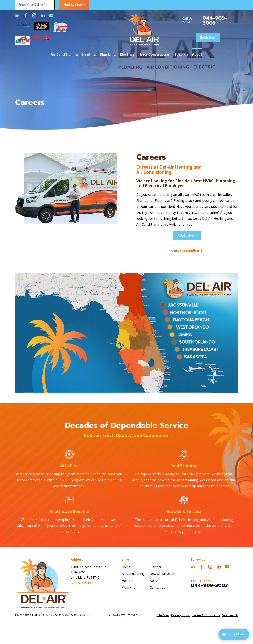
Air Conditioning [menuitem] (64, 54)
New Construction (162, 574)
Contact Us (157, 588)
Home (126, 567)
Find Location (74, 5)
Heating (127, 581)
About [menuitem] (197, 54)
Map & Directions (83, 583)
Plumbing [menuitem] (108, 54)
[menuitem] (163, 615)
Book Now (208, 38)
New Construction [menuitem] (155, 54)
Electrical (156, 567)
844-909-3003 (215, 20)
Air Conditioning (133, 574)
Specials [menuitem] (181, 54)
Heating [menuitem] (89, 54)
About (154, 581)
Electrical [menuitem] (128, 54)
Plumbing (129, 588)
